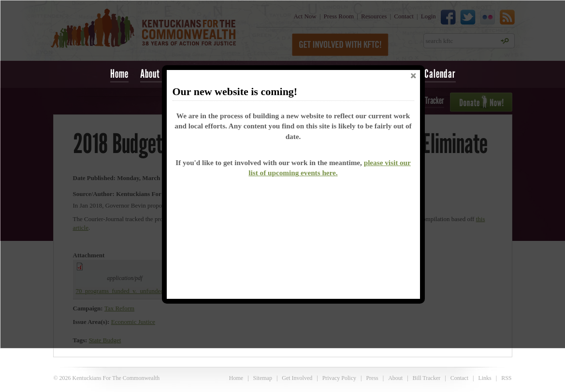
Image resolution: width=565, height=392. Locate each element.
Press (372, 378)
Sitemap (263, 378)
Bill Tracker (427, 378)
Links (485, 378)
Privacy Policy (339, 378)
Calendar (440, 74)
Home (119, 74)
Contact (459, 378)
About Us (156, 74)
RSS (506, 378)
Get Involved (297, 378)
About (395, 378)
